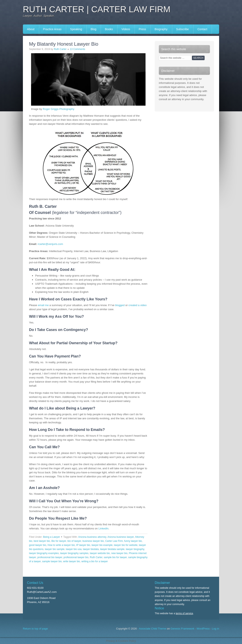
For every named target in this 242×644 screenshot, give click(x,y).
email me (43, 305)
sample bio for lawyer (115, 557)
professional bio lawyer (50, 557)
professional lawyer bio (76, 557)
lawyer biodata (91, 549)
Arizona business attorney (92, 537)
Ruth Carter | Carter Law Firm (97, 9)
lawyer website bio (100, 553)
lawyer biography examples (44, 553)
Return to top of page (35, 629)
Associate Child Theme (152, 629)
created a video (137, 305)
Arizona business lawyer (121, 537)
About (31, 29)
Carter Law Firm (114, 541)
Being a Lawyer (52, 537)
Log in (216, 629)
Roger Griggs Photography (59, 109)
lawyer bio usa (74, 549)
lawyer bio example (102, 545)
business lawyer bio (93, 541)
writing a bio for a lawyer (95, 561)
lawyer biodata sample (112, 549)
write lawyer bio (72, 561)
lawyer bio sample (55, 549)
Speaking (76, 29)
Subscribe (183, 29)
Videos (126, 29)
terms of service (184, 613)
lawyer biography (135, 549)
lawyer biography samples (74, 553)
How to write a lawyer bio (61, 545)
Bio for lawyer (59, 541)
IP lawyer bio (83, 545)
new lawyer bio (119, 553)
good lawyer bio (38, 545)
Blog (93, 29)
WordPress (203, 629)
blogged (120, 305)
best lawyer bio (42, 541)
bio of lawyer (74, 541)
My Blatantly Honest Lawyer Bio (64, 44)
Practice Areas (52, 29)
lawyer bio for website (126, 545)
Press (142, 29)
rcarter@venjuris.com (50, 244)
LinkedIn (104, 528)
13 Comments (78, 49)
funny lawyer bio (133, 541)
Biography (161, 29)
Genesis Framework (183, 629)
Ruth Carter (60, 49)
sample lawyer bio (52, 561)
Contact (202, 29)
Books (109, 29)
